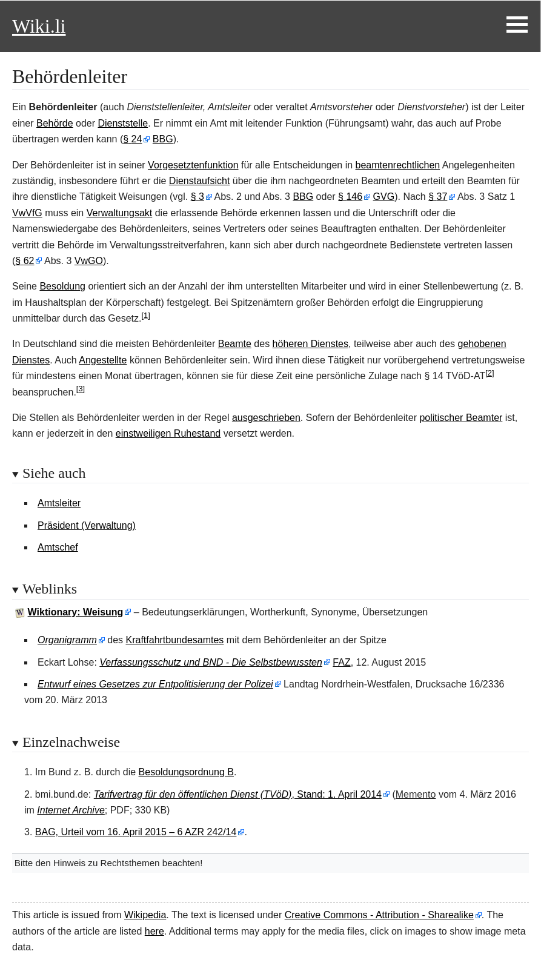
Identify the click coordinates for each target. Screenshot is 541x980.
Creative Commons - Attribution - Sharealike (379, 915)
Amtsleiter (59, 503)
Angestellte (103, 360)
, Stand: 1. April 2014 (238, 794)
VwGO (89, 261)
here (154, 931)
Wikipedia (145, 915)
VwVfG (27, 213)
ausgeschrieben (266, 418)
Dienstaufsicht (200, 181)
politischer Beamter (461, 418)
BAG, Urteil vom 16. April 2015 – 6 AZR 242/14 (136, 832)
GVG (384, 197)
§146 (350, 197)
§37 (438, 197)
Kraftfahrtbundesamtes (175, 640)
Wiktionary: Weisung (76, 612)
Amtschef (58, 547)
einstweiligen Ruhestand (168, 433)
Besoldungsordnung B (186, 772)
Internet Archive (71, 810)
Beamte (235, 344)
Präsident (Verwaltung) (87, 525)
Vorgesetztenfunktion (193, 165)
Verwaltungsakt (120, 213)
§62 (25, 261)
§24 (132, 139)
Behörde (55, 123)
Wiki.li (39, 26)
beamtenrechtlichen (398, 165)
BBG (163, 139)
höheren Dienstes (310, 344)
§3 (197, 197)
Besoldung (62, 286)
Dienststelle (123, 123)
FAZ (341, 662)
